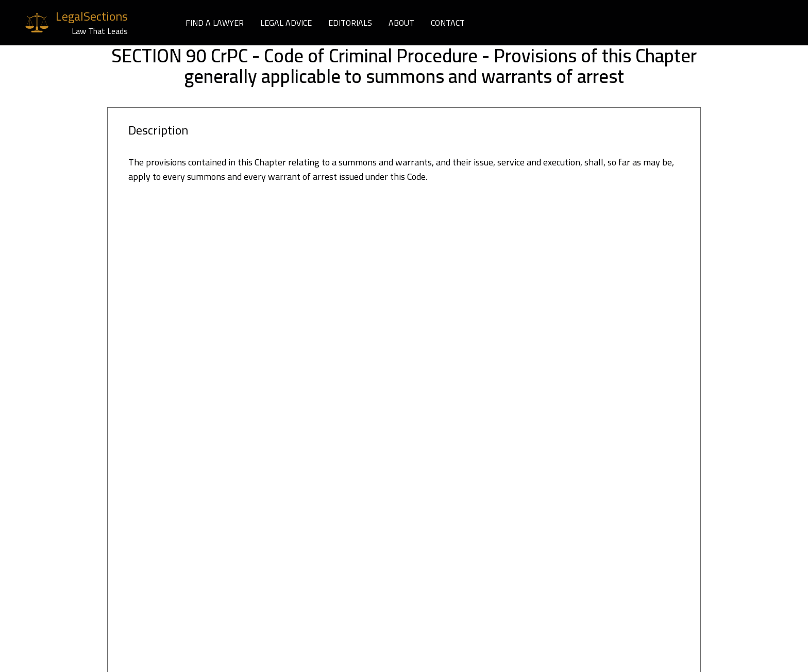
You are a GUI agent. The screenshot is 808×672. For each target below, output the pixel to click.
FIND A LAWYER (215, 23)
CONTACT (448, 23)
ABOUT (401, 23)
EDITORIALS (350, 23)
